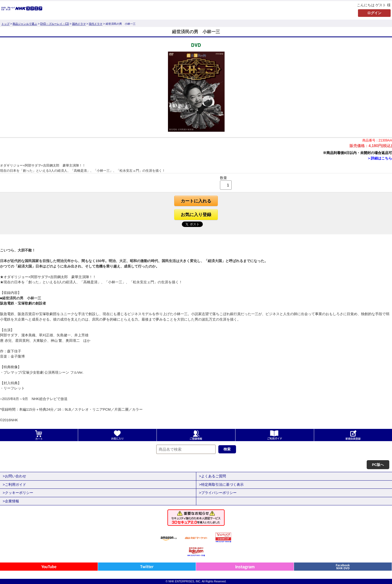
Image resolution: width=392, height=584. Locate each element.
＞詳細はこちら (380, 158)
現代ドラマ (96, 24)
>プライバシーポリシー (218, 493)
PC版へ (378, 465)
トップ (5, 24)
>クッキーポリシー (18, 493)
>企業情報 (11, 501)
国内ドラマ (79, 24)
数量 (223, 178)
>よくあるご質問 (212, 476)
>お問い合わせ (14, 476)
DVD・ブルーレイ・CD (55, 24)
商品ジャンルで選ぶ (25, 24)
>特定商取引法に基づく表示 (221, 485)
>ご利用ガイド (14, 485)
